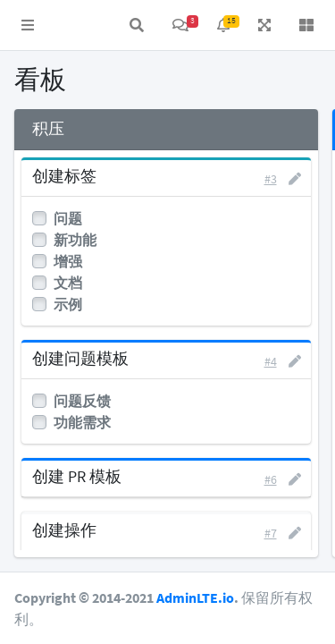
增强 (68, 261)
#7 (271, 533)
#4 (271, 361)
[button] (28, 25)
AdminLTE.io (195, 597)
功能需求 (82, 422)
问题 (68, 218)
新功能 (75, 240)
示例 (68, 304)
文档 (68, 283)
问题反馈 (82, 401)
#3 (271, 179)
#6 (271, 479)
